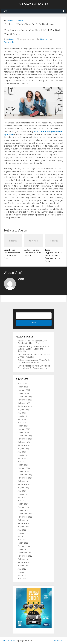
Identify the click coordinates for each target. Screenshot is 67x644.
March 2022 (23, 543)
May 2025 (22, 419)
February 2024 (24, 468)
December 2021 (25, 553)
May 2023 (22, 497)
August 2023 (23, 488)
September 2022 (25, 523)
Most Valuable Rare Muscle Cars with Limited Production (34, 356)
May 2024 (22, 458)
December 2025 (25, 397)
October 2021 (24, 559)
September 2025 (25, 406)
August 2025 (23, 410)
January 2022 (23, 549)
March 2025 (23, 426)
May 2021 (22, 575)
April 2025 (22, 423)
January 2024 (24, 471)
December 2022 (25, 514)
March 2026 (23, 387)
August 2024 (23, 449)
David (12, 39)
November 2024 (25, 439)
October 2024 (24, 442)
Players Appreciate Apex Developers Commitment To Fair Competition (34, 367)
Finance (44, 39)
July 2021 (22, 569)
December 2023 (25, 475)
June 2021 (22, 572)
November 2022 (25, 517)
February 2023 (24, 507)
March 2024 (23, 465)
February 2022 (24, 546)
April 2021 (22, 579)
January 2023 (23, 510)
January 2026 (24, 393)
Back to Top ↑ (60, 641)
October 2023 (24, 481)
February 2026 (24, 390)
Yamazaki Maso (34, 4)
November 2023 (25, 478)
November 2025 (25, 400)
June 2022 (22, 533)
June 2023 (22, 494)
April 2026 (22, 384)
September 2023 (25, 484)
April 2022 (22, 540)
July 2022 (22, 530)
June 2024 (22, 455)
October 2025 (24, 403)
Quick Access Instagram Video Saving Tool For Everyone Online (34, 361)
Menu (5, 11)
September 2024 (25, 445)
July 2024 (22, 452)
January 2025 (23, 432)
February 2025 (24, 429)
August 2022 (23, 527)
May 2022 (22, 536)
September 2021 (25, 562)
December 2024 (25, 436)
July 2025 (22, 413)
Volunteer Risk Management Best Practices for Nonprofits (32, 342)
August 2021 (23, 566)
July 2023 (22, 491)
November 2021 (25, 556)
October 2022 (24, 520)
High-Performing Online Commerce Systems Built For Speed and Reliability (33, 349)
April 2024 (22, 462)
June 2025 (22, 416)
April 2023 (22, 501)
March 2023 (23, 504)
